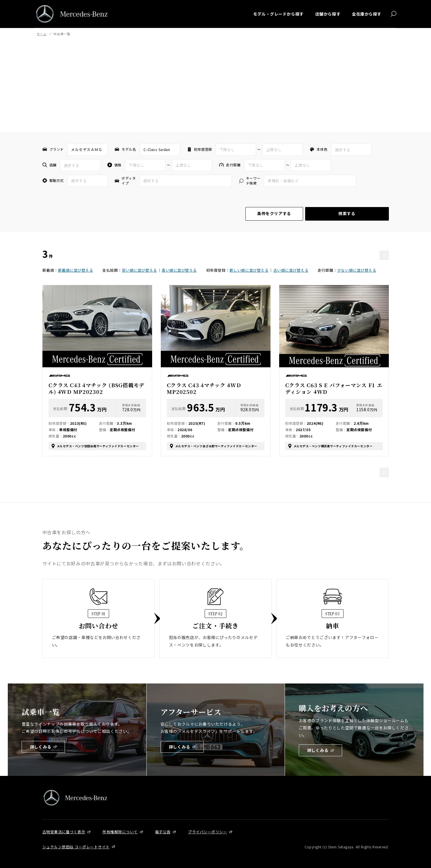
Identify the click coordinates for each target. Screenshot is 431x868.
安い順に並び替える (139, 270)
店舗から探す (328, 14)
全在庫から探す (367, 14)
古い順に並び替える (291, 270)
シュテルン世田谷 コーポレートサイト (76, 847)
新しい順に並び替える (249, 270)
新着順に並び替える (76, 270)
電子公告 (163, 832)
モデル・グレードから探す (278, 14)
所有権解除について (120, 832)
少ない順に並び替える (357, 270)
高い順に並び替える (179, 270)
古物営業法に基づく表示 (64, 832)
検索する (347, 213)
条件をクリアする (274, 213)
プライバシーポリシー (207, 832)
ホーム (42, 34)
